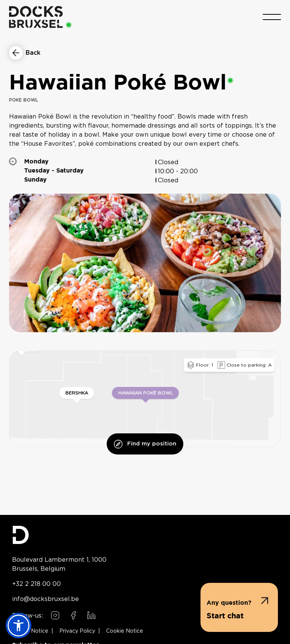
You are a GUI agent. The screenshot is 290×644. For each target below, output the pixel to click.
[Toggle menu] (272, 17)
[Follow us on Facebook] (73, 615)
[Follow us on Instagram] (55, 615)
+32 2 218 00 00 (36, 584)
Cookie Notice (125, 631)
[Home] (36, 17)
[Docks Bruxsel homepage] (145, 535)
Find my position (145, 444)
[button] (239, 607)
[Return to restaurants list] (25, 53)
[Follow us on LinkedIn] (91, 615)
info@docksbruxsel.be (46, 599)
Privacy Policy (77, 631)
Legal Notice (32, 631)
